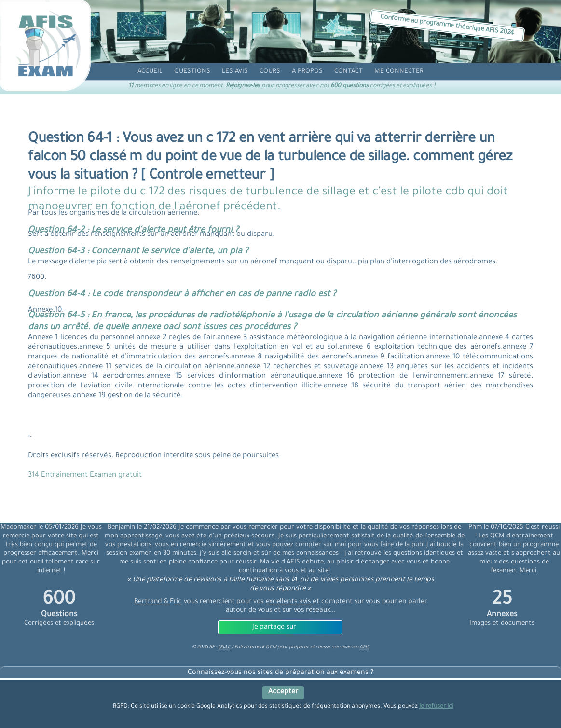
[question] (192, 72)
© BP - (211, 647)
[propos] (307, 72)
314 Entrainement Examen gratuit (85, 475)
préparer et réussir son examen (329, 647)
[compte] (399, 72)
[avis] (235, 72)
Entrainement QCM (256, 647)
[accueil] (150, 72)
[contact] (349, 72)
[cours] (270, 72)
